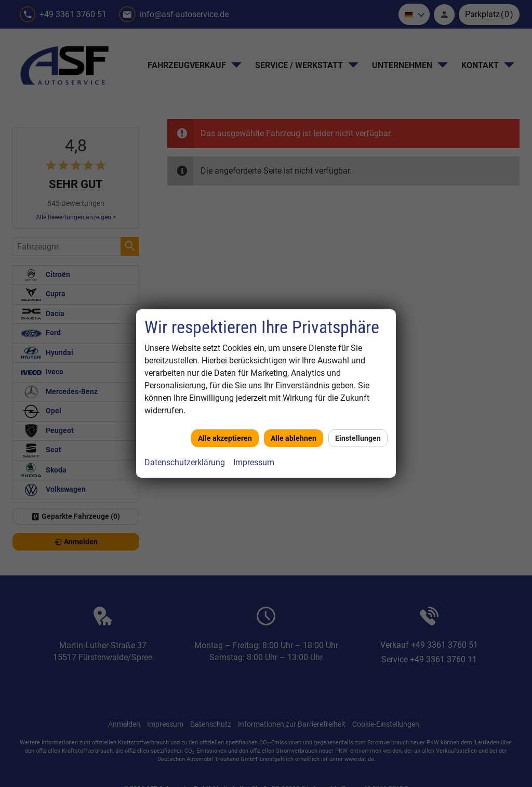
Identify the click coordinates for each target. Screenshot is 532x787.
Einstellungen (358, 438)
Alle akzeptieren (225, 438)
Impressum (254, 462)
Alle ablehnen (294, 438)
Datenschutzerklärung (185, 462)
